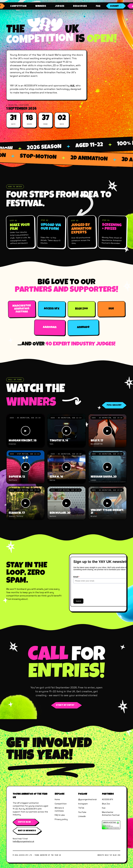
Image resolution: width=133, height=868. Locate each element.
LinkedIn (82, 816)
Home (57, 799)
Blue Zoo (106, 804)
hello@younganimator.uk (23, 841)
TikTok (81, 808)
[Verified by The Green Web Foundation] (111, 825)
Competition (61, 804)
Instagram (83, 804)
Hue (104, 808)
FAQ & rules (60, 815)
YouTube (82, 812)
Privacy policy (61, 819)
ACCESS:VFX (108, 799)
